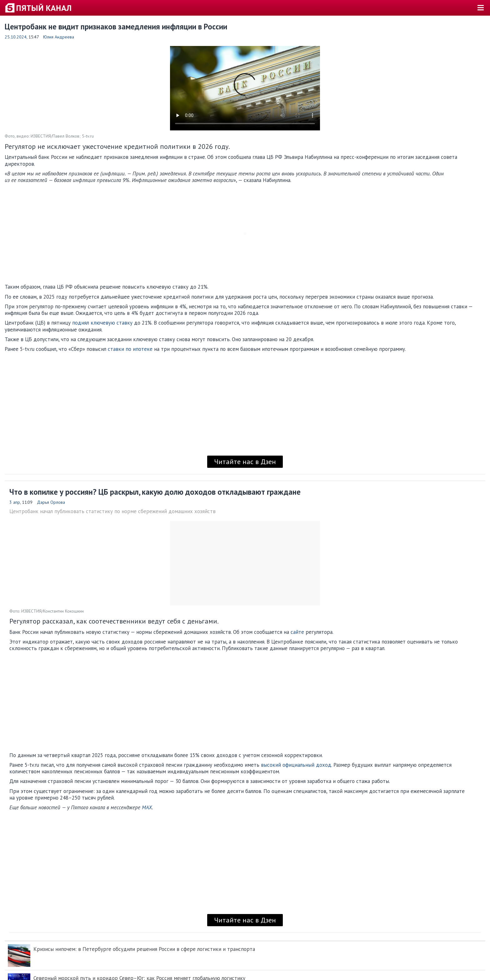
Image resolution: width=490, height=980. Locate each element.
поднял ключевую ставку (102, 323)
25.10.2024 (16, 37)
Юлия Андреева (59, 37)
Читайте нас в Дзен (245, 462)
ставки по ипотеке (130, 349)
